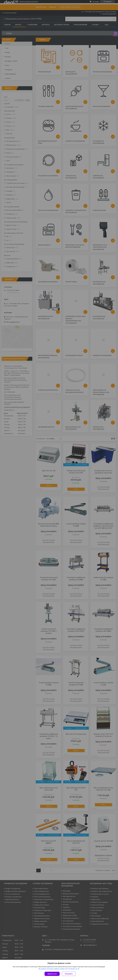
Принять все (52, 974)
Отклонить (69, 974)
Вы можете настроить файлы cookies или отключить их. (58, 969)
